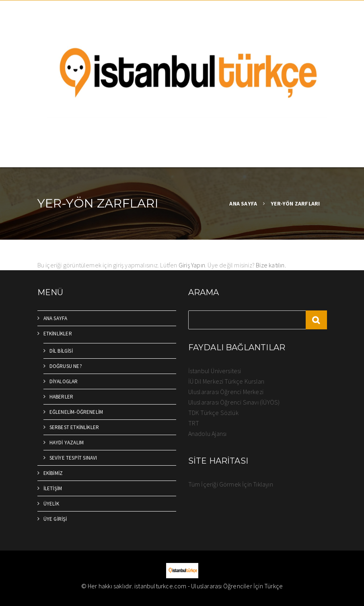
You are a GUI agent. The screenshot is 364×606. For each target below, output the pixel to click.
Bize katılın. (271, 265)
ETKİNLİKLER (58, 334)
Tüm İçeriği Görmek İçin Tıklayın (231, 484)
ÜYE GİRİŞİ (55, 519)
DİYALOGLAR (64, 381)
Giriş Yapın (192, 265)
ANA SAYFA (243, 203)
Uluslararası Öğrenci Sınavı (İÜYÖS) (234, 402)
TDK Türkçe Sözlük (213, 413)
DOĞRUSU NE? (66, 366)
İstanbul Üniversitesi (215, 371)
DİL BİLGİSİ (61, 351)
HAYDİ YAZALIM (67, 443)
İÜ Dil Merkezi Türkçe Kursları (226, 381)
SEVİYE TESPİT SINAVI (73, 458)
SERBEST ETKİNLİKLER (74, 427)
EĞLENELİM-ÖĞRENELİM (76, 412)
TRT (194, 423)
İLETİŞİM (53, 488)
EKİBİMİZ (53, 473)
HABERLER (62, 397)
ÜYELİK (51, 504)
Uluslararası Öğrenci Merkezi (226, 392)
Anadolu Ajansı (208, 433)
